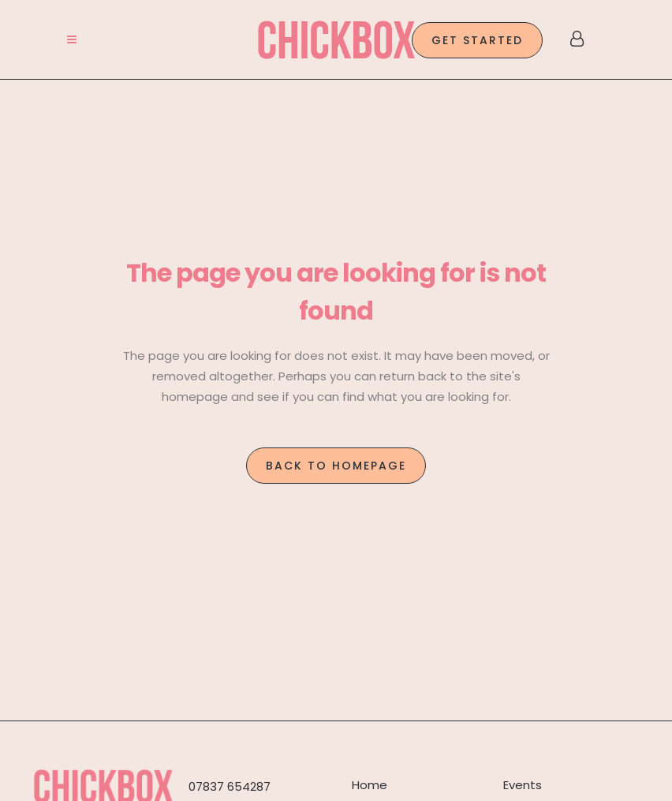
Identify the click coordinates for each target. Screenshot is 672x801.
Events (523, 785)
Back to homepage (336, 466)
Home (370, 785)
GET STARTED (477, 40)
